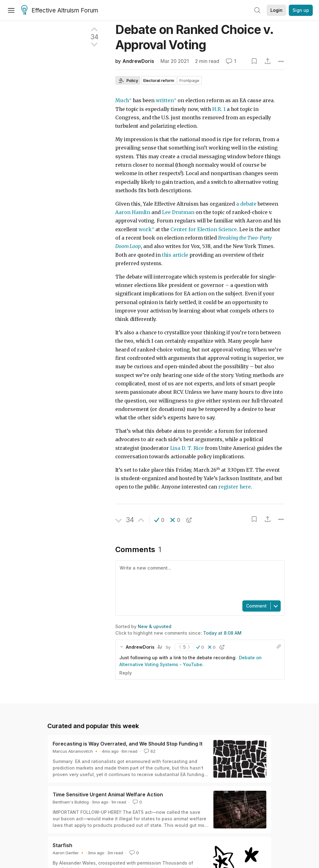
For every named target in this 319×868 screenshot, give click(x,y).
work (145, 229)
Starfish (62, 845)
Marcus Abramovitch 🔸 (76, 751)
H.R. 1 (219, 109)
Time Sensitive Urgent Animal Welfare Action (108, 794)
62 (149, 751)
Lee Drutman (178, 212)
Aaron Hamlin (133, 212)
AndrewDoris (138, 61)
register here (235, 487)
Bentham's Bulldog (71, 802)
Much (122, 100)
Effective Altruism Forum (60, 11)
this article (175, 255)
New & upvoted (155, 626)
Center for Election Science (204, 229)
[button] (159, 520)
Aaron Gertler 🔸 (69, 853)
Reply (126, 673)
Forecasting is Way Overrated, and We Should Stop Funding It (128, 744)
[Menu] (11, 10)
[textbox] (199, 580)
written (165, 100)
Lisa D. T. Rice (187, 448)
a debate (246, 204)
